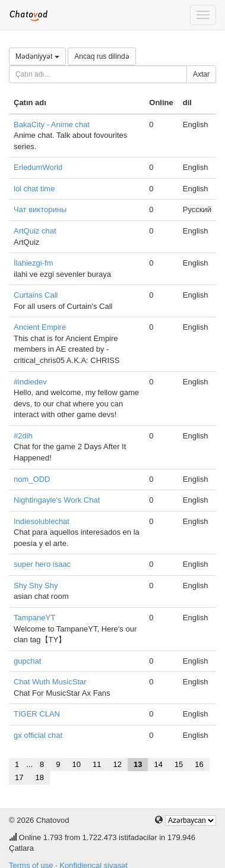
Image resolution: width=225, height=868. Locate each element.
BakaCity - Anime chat (52, 124)
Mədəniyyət (37, 56)
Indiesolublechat (42, 521)
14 (158, 764)
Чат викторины (40, 209)
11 (97, 764)
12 (117, 764)
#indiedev (30, 382)
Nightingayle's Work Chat (57, 500)
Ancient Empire (40, 327)
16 (199, 764)
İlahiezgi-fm (33, 263)
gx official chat (38, 735)
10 (77, 764)
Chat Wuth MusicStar (50, 682)
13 (138, 764)
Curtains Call (36, 295)
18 (39, 777)
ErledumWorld (38, 167)
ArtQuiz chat (35, 231)
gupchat (27, 661)
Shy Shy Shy (36, 585)
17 (19, 777)
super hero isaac (42, 564)
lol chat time (34, 189)
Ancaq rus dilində (102, 56)
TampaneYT (34, 618)
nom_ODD (32, 479)
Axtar (201, 74)
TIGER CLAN (37, 714)
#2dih (23, 436)
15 (179, 764)
